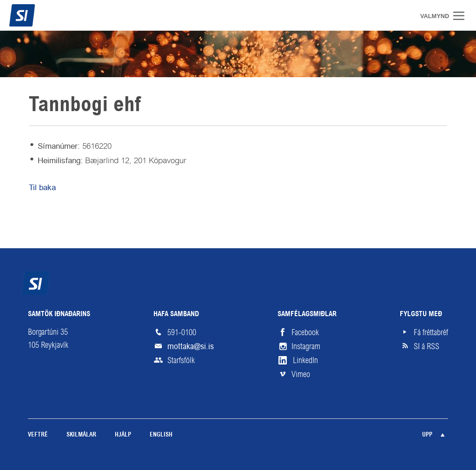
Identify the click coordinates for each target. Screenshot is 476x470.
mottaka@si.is (191, 346)
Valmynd (462, 16)
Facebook (305, 332)
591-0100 (182, 332)
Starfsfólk (181, 360)
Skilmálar (81, 435)
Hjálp (123, 435)
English (161, 435)
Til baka (42, 187)
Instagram (306, 346)
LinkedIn (305, 360)
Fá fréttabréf (431, 332)
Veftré (38, 435)
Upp (427, 435)
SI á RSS (426, 346)
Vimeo (301, 374)
